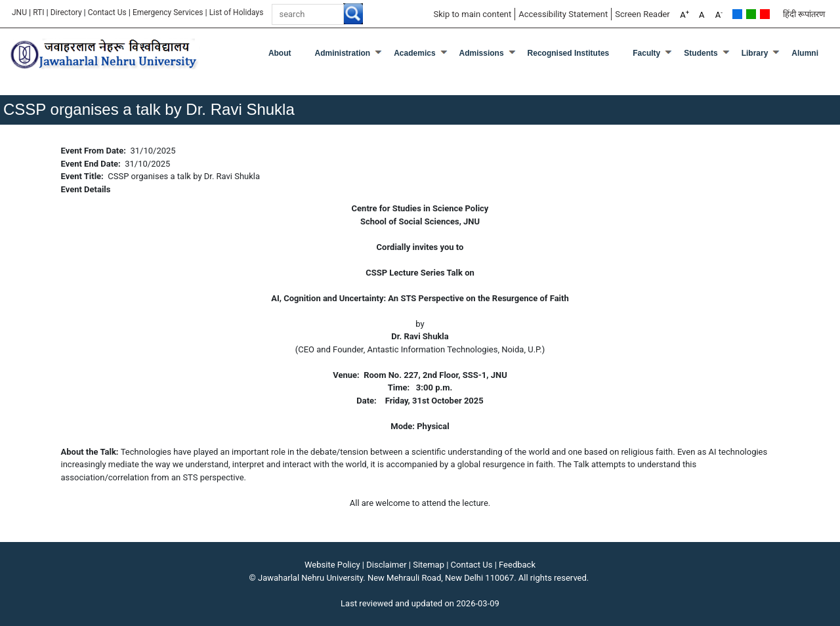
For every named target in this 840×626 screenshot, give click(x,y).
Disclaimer (386, 565)
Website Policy (332, 565)
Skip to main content (472, 14)
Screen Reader (642, 14)
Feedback (517, 565)
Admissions (482, 53)
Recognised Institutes (569, 53)
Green (751, 14)
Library (755, 53)
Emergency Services (168, 12)
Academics (414, 53)
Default (737, 14)
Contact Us (107, 12)
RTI (38, 12)
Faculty (646, 53)
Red (765, 14)
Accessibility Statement (563, 14)
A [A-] (719, 14)
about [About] (280, 53)
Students (701, 53)
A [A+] (684, 14)
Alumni (805, 53)
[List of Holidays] (237, 12)
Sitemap (429, 565)
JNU (19, 12)
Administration (343, 53)
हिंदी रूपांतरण (804, 14)
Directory (66, 12)
